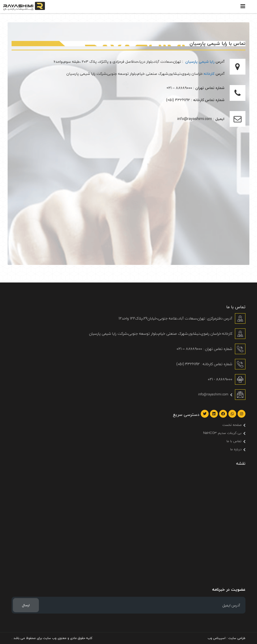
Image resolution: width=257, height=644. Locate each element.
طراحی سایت (237, 638)
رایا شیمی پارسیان (200, 62)
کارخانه (209, 74)
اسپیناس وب (217, 638)
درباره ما (236, 449)
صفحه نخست (232, 425)
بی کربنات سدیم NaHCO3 (222, 433)
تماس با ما (234, 441)
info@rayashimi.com (213, 394)
